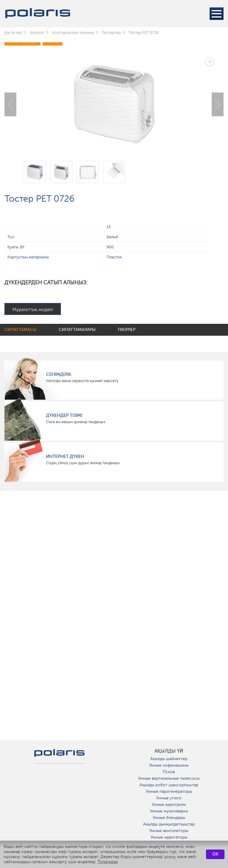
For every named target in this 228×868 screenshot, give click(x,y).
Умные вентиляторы (169, 831)
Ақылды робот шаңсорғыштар (169, 785)
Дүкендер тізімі (64, 415)
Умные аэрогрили (169, 805)
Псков (169, 772)
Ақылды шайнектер (169, 759)
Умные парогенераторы (169, 791)
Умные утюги (169, 798)
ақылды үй (169, 751)
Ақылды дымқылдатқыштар (169, 824)
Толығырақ (108, 862)
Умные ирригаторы (169, 837)
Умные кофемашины (169, 765)
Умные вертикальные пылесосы (169, 778)
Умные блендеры (169, 818)
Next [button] (218, 104)
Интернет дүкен (65, 456)
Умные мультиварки (169, 811)
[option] (114, 100)
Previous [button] (10, 104)
